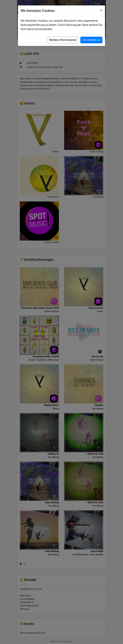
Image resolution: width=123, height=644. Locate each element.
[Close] (101, 10)
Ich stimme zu (91, 40)
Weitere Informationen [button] (63, 40)
